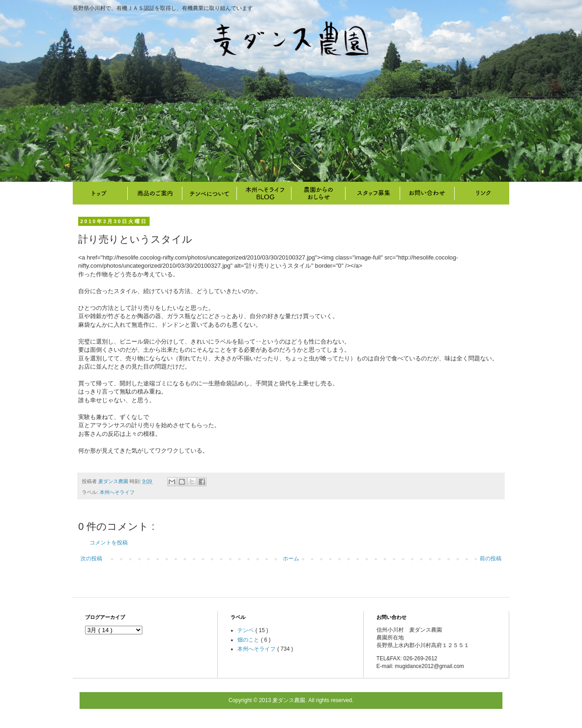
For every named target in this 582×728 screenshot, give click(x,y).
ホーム (291, 558)
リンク (482, 193)
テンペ (246, 630)
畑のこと (318, 193)
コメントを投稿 (109, 543)
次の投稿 (91, 558)
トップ (100, 193)
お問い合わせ (427, 193)
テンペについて (209, 193)
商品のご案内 (155, 193)
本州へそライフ (264, 193)
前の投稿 (491, 558)
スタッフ (373, 193)
